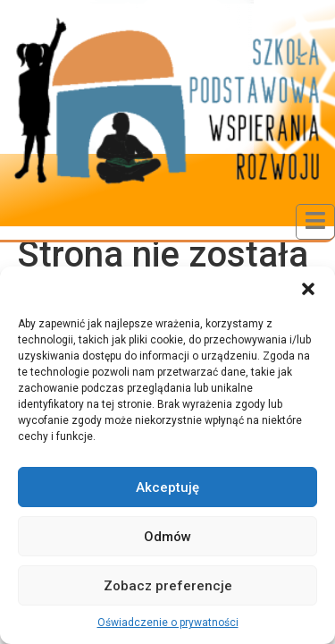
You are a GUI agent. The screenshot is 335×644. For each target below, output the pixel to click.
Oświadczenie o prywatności (168, 623)
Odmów (167, 537)
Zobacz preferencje (168, 586)
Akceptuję (167, 487)
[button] (308, 289)
